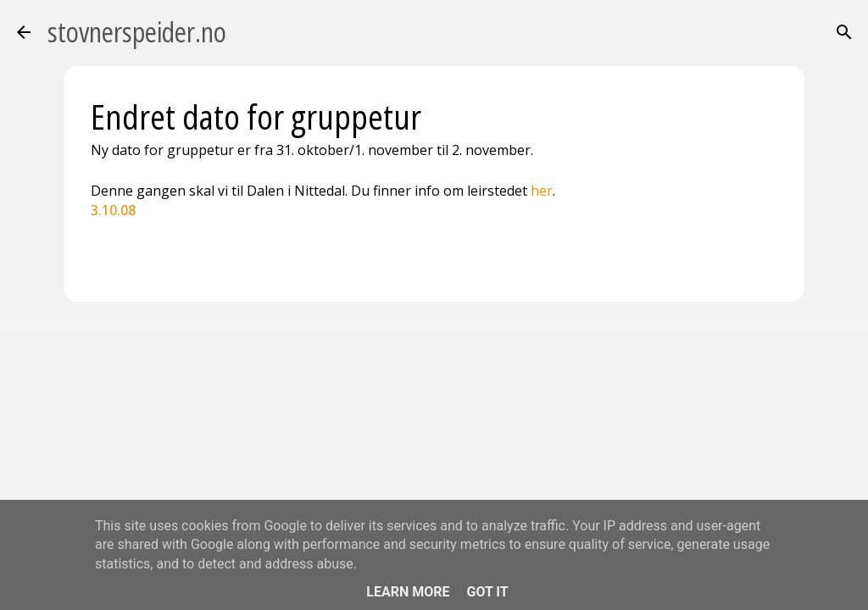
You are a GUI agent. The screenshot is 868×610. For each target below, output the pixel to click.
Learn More (408, 592)
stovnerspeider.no (137, 32)
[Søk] (844, 32)
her (542, 191)
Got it (487, 592)
